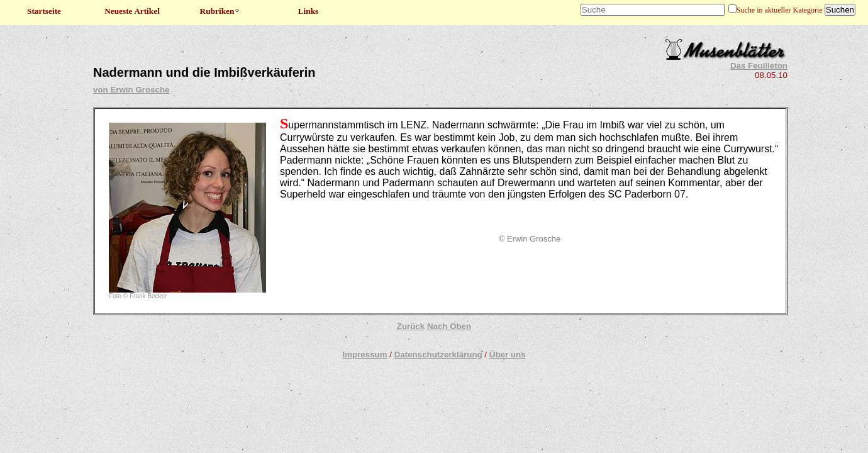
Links (309, 11)
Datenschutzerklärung (438, 355)
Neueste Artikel (132, 11)
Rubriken (220, 11)
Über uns (508, 355)
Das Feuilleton (759, 66)
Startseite (44, 11)
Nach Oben (449, 326)
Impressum (364, 355)
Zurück (411, 326)
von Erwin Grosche (131, 90)
